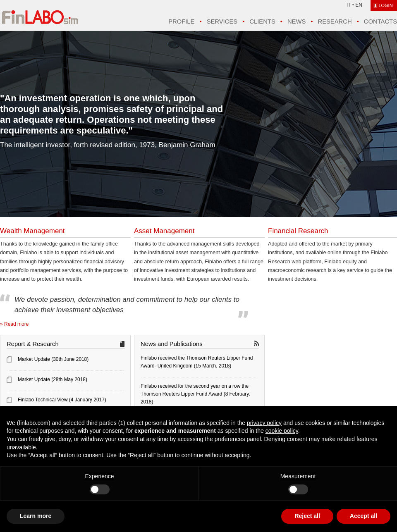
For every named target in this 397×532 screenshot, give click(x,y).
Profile (181, 21)
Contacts (380, 21)
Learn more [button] (36, 516)
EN (359, 5)
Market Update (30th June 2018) (53, 359)
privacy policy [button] (264, 423)
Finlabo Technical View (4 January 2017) (62, 400)
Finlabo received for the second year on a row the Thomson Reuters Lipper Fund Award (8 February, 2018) (195, 394)
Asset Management (164, 231)
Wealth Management (32, 231)
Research (335, 21)
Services (222, 21)
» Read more (14, 324)
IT (349, 5)
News (297, 21)
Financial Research (298, 231)
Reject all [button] (307, 516)
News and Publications (172, 344)
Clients (262, 21)
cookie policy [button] (282, 431)
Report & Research (33, 344)
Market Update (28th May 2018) (53, 379)
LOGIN (385, 5)
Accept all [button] (364, 516)
